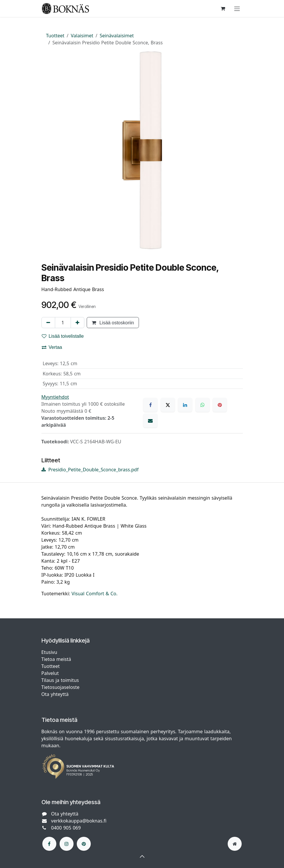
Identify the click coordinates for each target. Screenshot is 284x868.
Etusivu (49, 652)
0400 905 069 (66, 828)
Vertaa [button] (52, 347)
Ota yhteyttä (55, 694)
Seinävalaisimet (117, 36)
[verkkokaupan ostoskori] (223, 8)
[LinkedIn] (185, 405)
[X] (168, 405)
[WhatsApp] (203, 405)
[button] (142, 856)
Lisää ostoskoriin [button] (113, 323)
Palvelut (50, 673)
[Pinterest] (220, 405)
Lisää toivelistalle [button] (63, 336)
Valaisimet (82, 36)
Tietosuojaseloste (61, 687)
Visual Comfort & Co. (95, 594)
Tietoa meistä (56, 659)
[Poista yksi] (48, 323)
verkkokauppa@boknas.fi (79, 821)
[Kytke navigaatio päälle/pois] (237, 8)
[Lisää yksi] (77, 323)
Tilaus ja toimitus (60, 680)
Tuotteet (55, 36)
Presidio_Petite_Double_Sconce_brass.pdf (90, 470)
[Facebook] (150, 405)
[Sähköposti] (150, 421)
